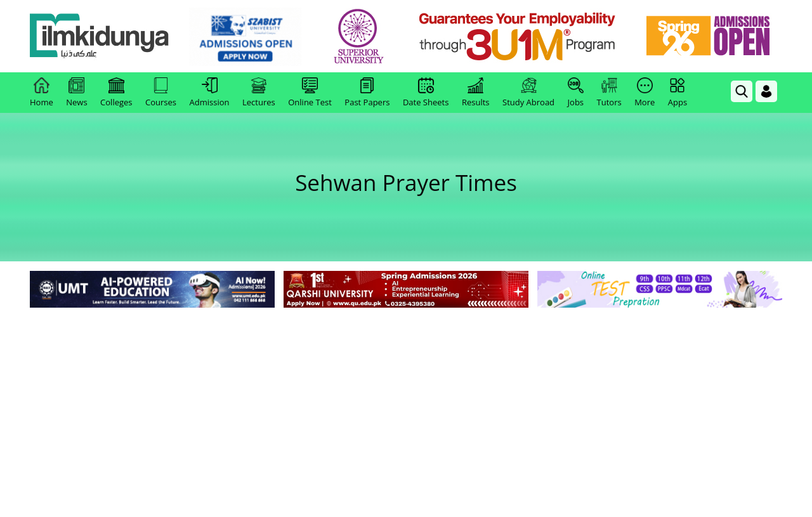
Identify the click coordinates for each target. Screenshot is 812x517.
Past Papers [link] (367, 93)
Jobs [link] (576, 93)
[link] (245, 37)
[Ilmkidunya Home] (100, 36)
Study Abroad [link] (528, 93)
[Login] (766, 91)
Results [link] (476, 93)
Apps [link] (678, 93)
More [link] (645, 93)
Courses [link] (161, 93)
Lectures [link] (259, 93)
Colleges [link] (116, 93)
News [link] (76, 93)
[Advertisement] (406, 406)
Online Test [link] (310, 93)
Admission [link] (210, 93)
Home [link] (42, 93)
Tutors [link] (609, 93)
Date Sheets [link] (426, 93)
